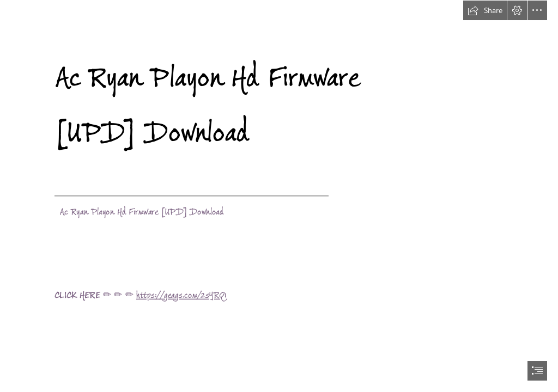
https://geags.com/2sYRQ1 (181, 295)
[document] (279, 196)
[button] (485, 10)
